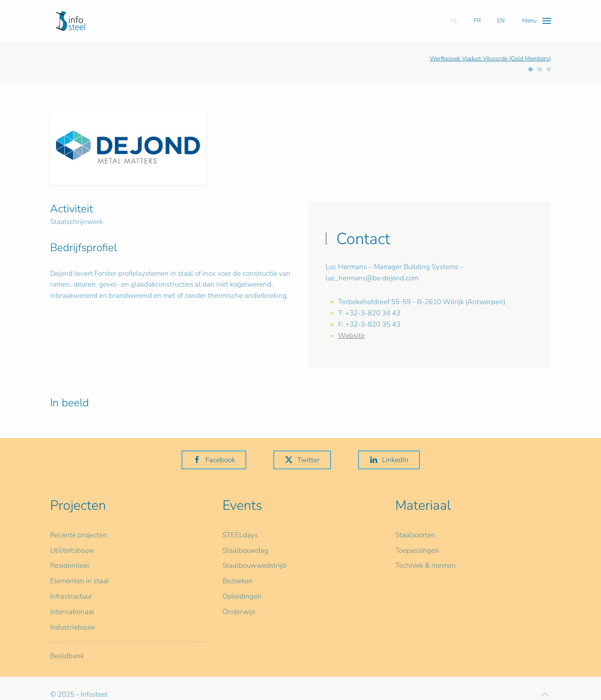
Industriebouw (73, 627)
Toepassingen (417, 550)
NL (454, 21)
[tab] (530, 69)
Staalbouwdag (245, 550)
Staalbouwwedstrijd (254, 565)
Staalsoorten (415, 535)
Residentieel (70, 565)
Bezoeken (238, 581)
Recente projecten (79, 535)
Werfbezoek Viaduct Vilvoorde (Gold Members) (490, 59)
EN (501, 21)
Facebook (214, 460)
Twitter (302, 460)
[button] (537, 21)
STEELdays (240, 535)
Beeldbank (67, 656)
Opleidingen (242, 596)
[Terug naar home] (71, 21)
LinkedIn (389, 460)
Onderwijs (239, 612)
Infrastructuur (71, 596)
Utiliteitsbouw (72, 550)
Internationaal (72, 612)
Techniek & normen (425, 565)
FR (477, 21)
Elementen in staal (80, 581)
